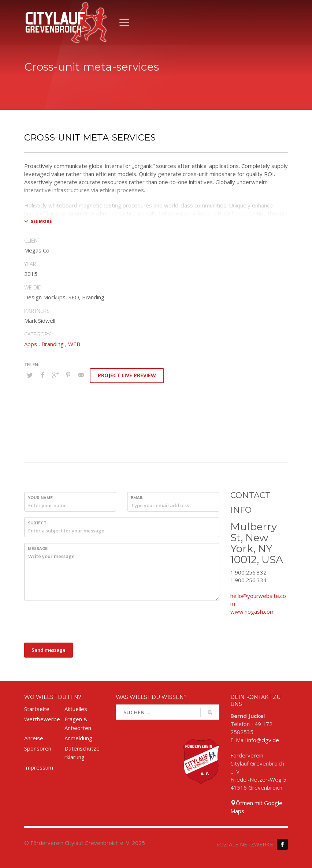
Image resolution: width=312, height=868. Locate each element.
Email (137, 498)
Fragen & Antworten (78, 723)
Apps (31, 344)
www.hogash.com (252, 611)
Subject (37, 523)
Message (38, 549)
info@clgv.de (263, 740)
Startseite (37, 709)
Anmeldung (78, 738)
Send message (49, 650)
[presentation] (80, 621)
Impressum (39, 767)
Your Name (40, 498)
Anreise (34, 738)
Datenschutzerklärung (82, 753)
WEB (74, 344)
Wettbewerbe (42, 719)
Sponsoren (38, 748)
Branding (53, 344)
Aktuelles (76, 709)
